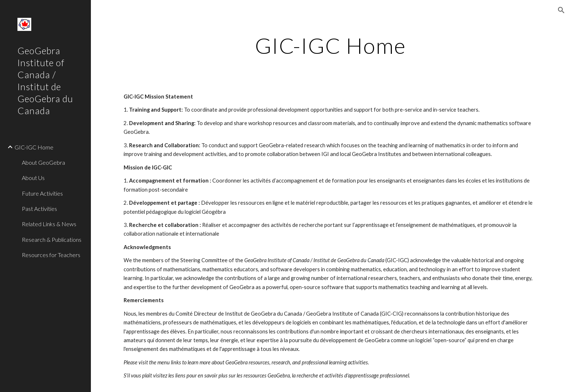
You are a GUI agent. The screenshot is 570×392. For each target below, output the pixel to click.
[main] (330, 45)
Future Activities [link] (42, 193)
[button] (561, 10)
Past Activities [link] (39, 209)
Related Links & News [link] (49, 224)
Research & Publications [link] (52, 239)
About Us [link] (33, 178)
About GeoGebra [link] (43, 162)
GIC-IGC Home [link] (34, 147)
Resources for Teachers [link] (51, 255)
